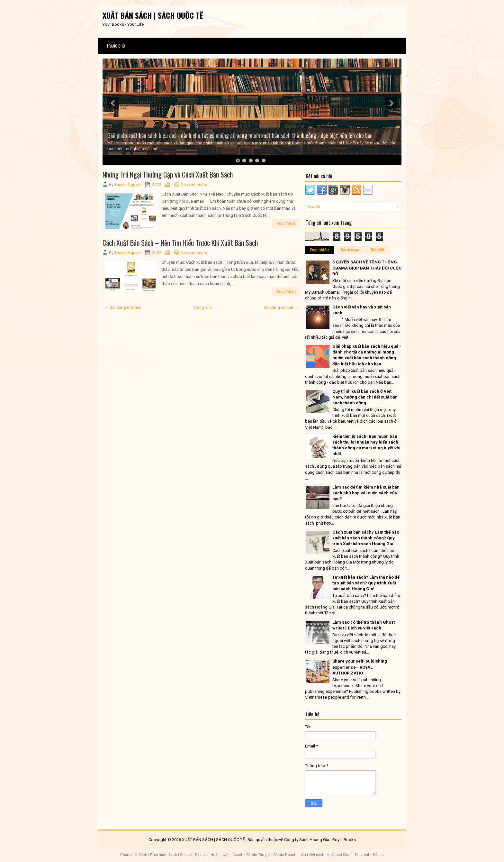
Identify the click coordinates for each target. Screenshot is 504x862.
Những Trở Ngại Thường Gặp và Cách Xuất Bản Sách (168, 174)
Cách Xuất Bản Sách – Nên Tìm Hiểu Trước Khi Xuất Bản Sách (180, 243)
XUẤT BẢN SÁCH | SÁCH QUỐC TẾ (153, 15)
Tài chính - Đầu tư (369, 855)
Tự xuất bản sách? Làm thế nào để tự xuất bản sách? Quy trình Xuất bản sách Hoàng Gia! (366, 583)
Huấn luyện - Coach (227, 855)
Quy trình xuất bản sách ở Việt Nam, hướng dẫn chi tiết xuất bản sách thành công (365, 397)
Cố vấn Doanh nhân (290, 855)
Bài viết (378, 250)
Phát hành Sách (164, 855)
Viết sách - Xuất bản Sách (330, 855)
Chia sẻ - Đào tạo (194, 855)
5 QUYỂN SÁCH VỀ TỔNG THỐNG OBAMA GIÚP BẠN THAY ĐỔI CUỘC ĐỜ (367, 268)
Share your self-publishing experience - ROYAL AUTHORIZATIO (360, 667)
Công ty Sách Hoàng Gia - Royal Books (320, 840)
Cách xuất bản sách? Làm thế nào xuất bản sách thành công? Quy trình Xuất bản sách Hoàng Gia (366, 538)
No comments (194, 184)
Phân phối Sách (134, 855)
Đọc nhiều (319, 250)
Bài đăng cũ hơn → (281, 307)
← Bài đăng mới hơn (123, 307)
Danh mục (350, 250)
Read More (286, 224)
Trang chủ (116, 46)
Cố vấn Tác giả (258, 855)
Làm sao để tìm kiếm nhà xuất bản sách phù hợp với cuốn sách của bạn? (366, 493)
